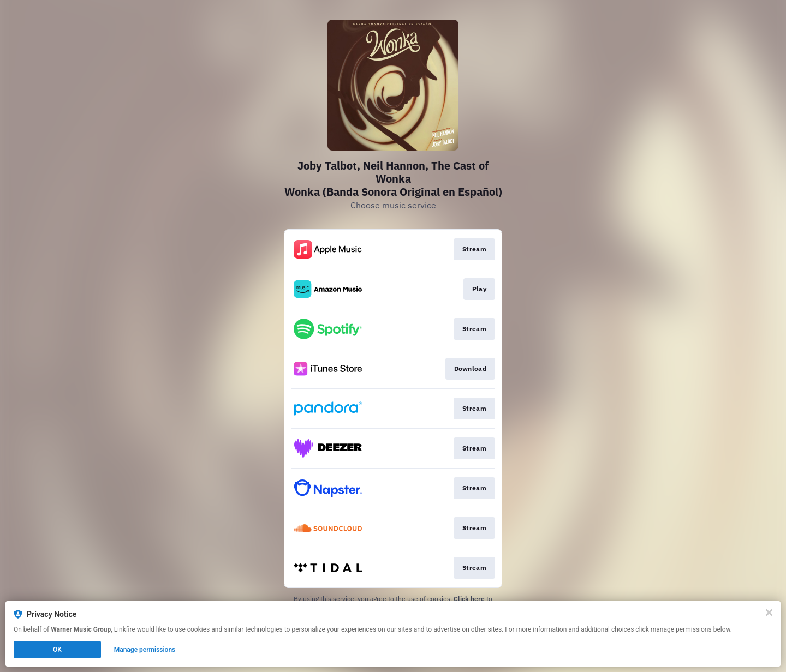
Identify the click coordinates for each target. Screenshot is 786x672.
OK (57, 650)
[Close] (769, 613)
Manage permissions (145, 650)
